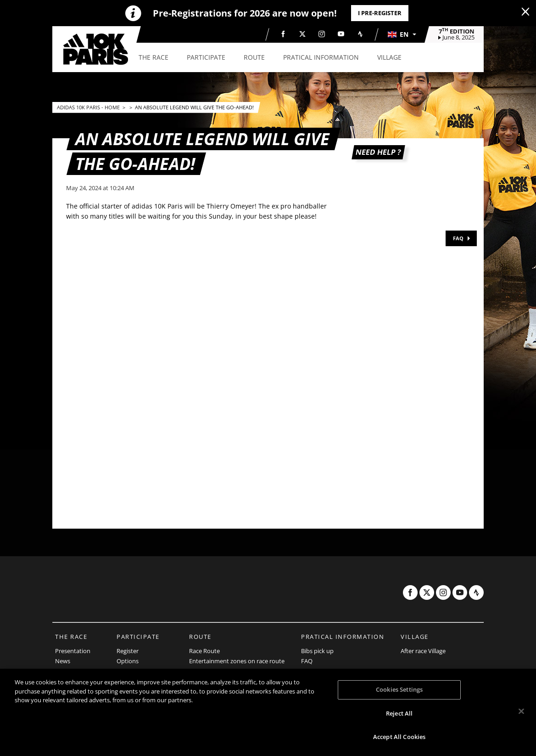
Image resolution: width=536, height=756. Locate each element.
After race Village (423, 651)
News (63, 661)
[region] (268, 712)
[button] (402, 34)
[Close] (521, 711)
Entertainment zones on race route (237, 661)
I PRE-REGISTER (380, 13)
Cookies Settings (399, 689)
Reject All (399, 713)
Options (128, 661)
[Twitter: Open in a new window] (302, 34)
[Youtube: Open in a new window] (341, 34)
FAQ (458, 238)
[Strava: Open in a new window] (360, 34)
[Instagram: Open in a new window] (322, 34)
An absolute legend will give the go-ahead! (194, 107)
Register (128, 651)
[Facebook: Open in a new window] (283, 34)
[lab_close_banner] (525, 12)
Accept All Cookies (399, 737)
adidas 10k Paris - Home (89, 107)
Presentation (73, 651)
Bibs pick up (317, 651)
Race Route (204, 651)
